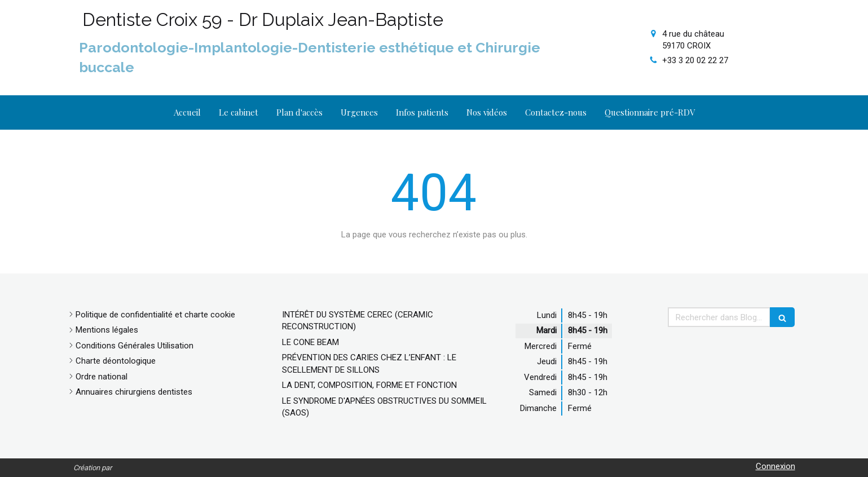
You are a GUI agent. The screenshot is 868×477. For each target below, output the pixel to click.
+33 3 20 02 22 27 (695, 60)
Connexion (776, 466)
